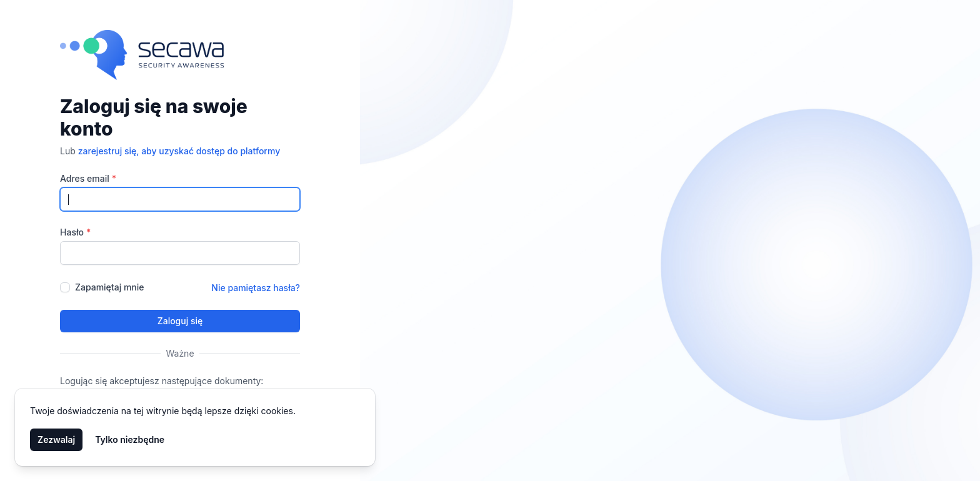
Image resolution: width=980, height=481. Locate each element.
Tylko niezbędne (130, 439)
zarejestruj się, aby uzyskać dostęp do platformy (179, 151)
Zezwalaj (56, 439)
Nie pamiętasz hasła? (256, 288)
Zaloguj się (180, 321)
